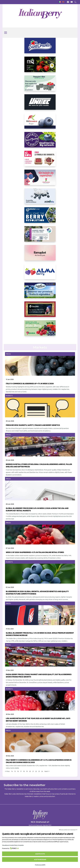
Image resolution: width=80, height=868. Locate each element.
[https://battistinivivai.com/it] (40, 217)
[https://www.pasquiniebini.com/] (40, 85)
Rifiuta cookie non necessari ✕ (68, 830)
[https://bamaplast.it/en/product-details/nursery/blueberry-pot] (40, 254)
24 (42, 771)
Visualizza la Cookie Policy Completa (13, 845)
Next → (47, 771)
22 (36, 771)
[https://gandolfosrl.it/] (40, 273)
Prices (8, 354)
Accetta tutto (40, 854)
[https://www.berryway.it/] (40, 141)
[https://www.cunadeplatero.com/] (40, 311)
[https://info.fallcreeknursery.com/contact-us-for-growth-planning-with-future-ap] (40, 235)
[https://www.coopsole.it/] (40, 160)
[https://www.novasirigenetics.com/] (40, 66)
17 (21, 771)
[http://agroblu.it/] (40, 198)
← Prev (7, 771)
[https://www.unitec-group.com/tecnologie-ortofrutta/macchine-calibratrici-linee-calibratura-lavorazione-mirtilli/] (40, 104)
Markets (9, 396)
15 (15, 771)
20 (30, 771)
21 (33, 771)
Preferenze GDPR (40, 865)
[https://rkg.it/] (40, 123)
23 (39, 771)
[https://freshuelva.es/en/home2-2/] (40, 330)
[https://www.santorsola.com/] (40, 47)
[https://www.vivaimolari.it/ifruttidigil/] (40, 179)
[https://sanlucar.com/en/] (40, 292)
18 (24, 771)
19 (27, 771)
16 (18, 771)
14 (12, 771)
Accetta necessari (40, 860)
